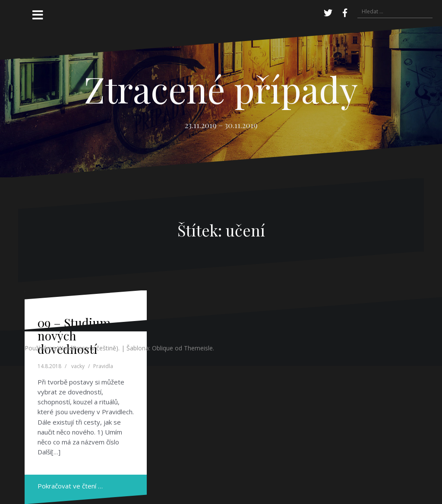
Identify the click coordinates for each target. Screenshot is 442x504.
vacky (78, 366)
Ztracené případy (221, 89)
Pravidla (103, 366)
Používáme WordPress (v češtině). (72, 348)
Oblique (163, 348)
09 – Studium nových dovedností (74, 336)
